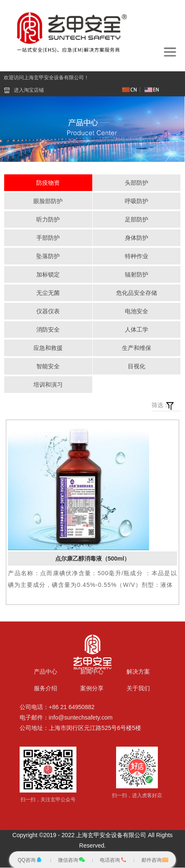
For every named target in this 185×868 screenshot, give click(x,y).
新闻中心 (92, 672)
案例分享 (92, 689)
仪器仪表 (48, 312)
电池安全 (137, 312)
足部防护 (137, 220)
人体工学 (137, 330)
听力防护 (48, 220)
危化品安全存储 (137, 293)
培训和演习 (48, 385)
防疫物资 (48, 183)
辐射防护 (137, 275)
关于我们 (138, 689)
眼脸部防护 (48, 201)
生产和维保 (137, 348)
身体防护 (137, 238)
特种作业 (137, 257)
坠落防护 (48, 257)
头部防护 (137, 183)
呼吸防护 (137, 201)
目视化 (137, 367)
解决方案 (138, 672)
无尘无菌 (48, 293)
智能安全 (48, 367)
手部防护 (48, 238)
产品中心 (46, 672)
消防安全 (48, 330)
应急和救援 (48, 348)
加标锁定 (48, 275)
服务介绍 (46, 689)
